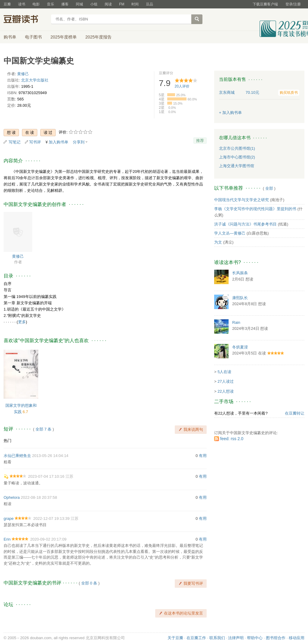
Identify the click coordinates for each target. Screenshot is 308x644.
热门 (8, 441)
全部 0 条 (89, 583)
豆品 (149, 4)
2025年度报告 (99, 37)
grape (9, 518)
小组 (94, 4)
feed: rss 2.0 (232, 439)
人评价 (182, 86)
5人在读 (224, 372)
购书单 (10, 37)
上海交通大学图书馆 (237, 166)
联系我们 (217, 638)
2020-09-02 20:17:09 (48, 539)
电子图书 (33, 37)
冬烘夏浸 (240, 347)
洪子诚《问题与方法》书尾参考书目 (245, 224)
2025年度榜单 (64, 37)
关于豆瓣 (175, 638)
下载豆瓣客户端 (265, 4)
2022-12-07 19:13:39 (52, 518)
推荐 (200, 141)
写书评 (35, 142)
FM (122, 4)
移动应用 (297, 638)
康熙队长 (240, 298)
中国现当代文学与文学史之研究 (242, 200)
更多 (22, 322)
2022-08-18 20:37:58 (39, 497)
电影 (36, 4)
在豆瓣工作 (196, 638)
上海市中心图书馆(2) (237, 157)
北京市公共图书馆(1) (237, 148)
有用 (203, 456)
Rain (236, 322)
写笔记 (15, 142)
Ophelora (12, 497)
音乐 (51, 4)
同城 (79, 4)
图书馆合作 (276, 638)
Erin (7, 539)
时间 (135, 4)
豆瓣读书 (25, 20)
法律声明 (236, 638)
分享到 (79, 142)
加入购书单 (59, 142)
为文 (218, 242)
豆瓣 (7, 4)
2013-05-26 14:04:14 (50, 456)
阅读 (108, 4)
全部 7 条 (43, 429)
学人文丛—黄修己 (230, 233)
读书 (22, 4)
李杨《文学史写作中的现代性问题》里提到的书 (255, 209)
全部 (269, 188)
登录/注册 (293, 4)
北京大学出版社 (35, 80)
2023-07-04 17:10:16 (46, 476)
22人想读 (225, 391)
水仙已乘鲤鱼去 (17, 456)
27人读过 (225, 381)
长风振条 (240, 273)
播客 (65, 4)
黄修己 (23, 74)
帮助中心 (255, 638)
